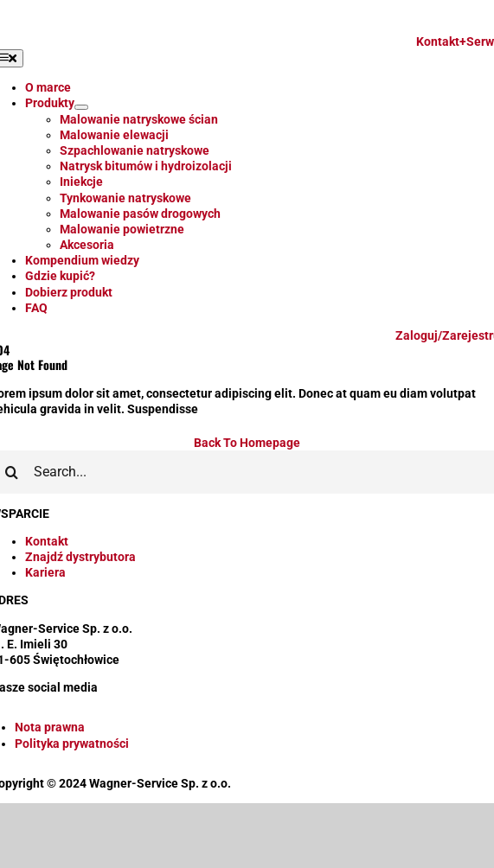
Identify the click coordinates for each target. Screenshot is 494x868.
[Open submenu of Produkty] (81, 107)
